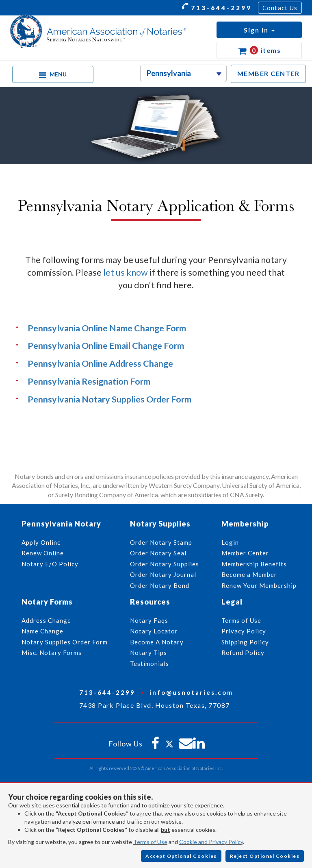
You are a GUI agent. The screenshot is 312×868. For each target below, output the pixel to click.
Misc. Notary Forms (52, 653)
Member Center (245, 553)
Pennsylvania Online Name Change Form (107, 328)
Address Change (46, 620)
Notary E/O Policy (50, 564)
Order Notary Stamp (161, 542)
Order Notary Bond (160, 585)
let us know (126, 272)
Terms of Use (150, 842)
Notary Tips (148, 653)
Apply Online (41, 542)
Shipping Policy (245, 642)
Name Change (42, 631)
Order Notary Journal (163, 574)
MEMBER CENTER (269, 73)
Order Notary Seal (158, 553)
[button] (259, 30)
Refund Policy (243, 653)
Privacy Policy (244, 631)
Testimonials (149, 664)
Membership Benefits (254, 564)
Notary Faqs (149, 620)
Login (230, 542)
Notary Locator (154, 631)
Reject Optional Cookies (265, 856)
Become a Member (249, 574)
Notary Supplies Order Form (65, 642)
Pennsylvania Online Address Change (100, 363)
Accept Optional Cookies (181, 856)
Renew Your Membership (259, 585)
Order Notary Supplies (165, 564)
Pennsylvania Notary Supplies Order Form (109, 399)
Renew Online (43, 553)
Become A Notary (157, 642)
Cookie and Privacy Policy (211, 842)
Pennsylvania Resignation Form (89, 381)
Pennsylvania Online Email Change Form (106, 346)
